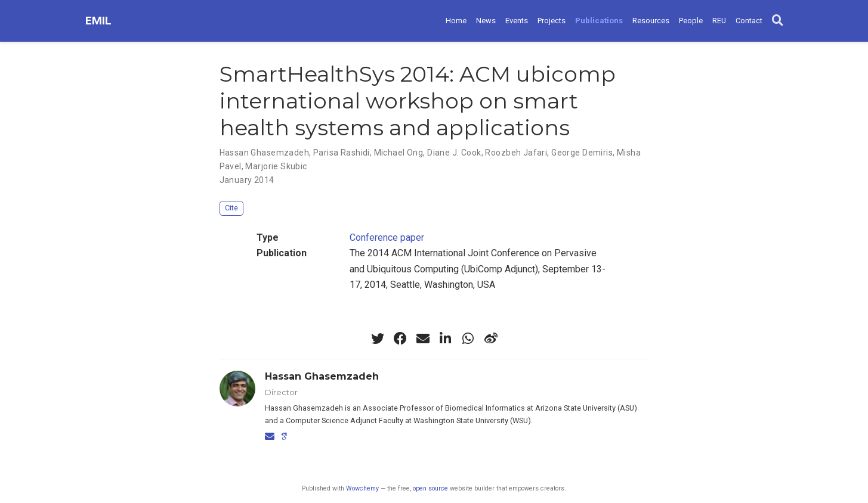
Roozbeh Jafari (516, 153)
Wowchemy (362, 488)
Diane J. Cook (454, 153)
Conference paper (387, 237)
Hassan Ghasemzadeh (265, 153)
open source (430, 488)
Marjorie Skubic (276, 166)
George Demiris (582, 153)
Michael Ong (399, 153)
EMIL (98, 21)
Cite (231, 208)
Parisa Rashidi (342, 153)
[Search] (778, 21)
